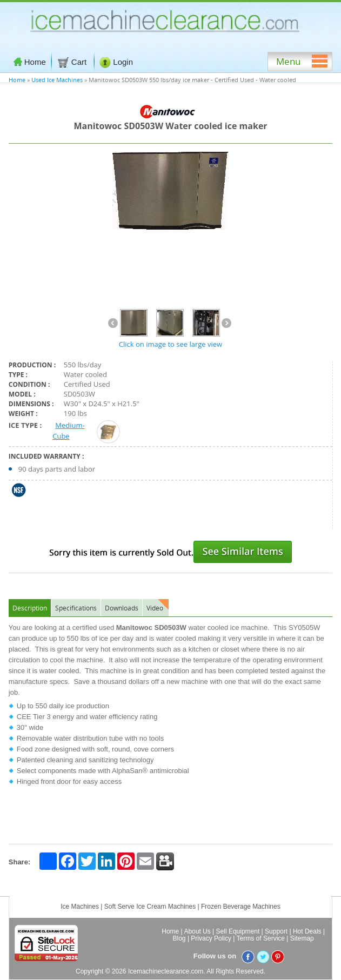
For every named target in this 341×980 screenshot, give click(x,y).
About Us (197, 931)
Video (155, 608)
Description (30, 608)
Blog (179, 938)
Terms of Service (261, 938)
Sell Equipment (238, 931)
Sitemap (302, 938)
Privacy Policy (211, 938)
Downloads (122, 608)
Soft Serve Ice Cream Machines (150, 907)
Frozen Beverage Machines (241, 907)
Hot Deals (307, 931)
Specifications (76, 608)
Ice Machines (80, 907)
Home (30, 62)
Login (116, 62)
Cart (73, 62)
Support (276, 931)
